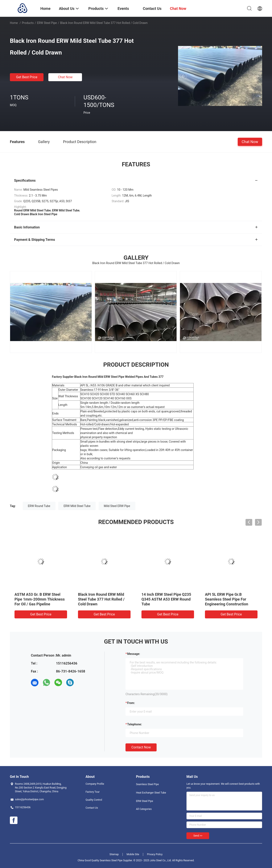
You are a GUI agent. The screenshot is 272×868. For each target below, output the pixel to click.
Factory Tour (93, 792)
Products (28, 23)
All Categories (144, 809)
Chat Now (65, 77)
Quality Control (94, 800)
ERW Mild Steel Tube (77, 506)
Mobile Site (133, 854)
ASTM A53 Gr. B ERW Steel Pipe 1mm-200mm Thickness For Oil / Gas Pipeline (40, 599)
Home (14, 23)
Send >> (198, 836)
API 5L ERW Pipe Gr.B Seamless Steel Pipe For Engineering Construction (227, 599)
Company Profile (95, 784)
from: (131, 703)
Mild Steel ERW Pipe (117, 506)
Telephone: (135, 724)
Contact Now (141, 747)
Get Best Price (27, 77)
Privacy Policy (155, 854)
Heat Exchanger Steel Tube (151, 793)
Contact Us (92, 808)
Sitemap (114, 854)
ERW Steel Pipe (47, 23)
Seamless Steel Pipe (147, 784)
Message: (134, 654)
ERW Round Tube (39, 506)
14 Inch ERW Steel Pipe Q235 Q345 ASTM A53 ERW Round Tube (166, 599)
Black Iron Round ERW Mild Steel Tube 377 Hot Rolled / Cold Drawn (101, 599)
